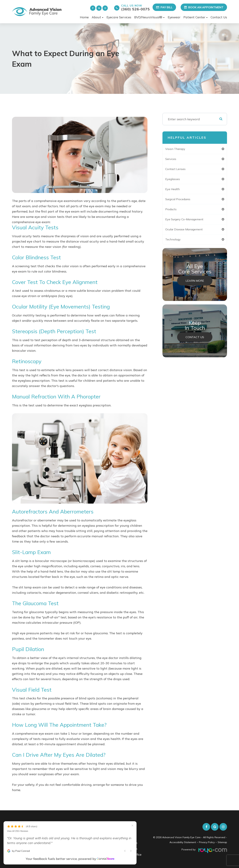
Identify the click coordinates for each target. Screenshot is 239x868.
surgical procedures (183, 201)
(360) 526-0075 (135, 7)
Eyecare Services (119, 17)
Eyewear (174, 17)
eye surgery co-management (190, 222)
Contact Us (219, 17)
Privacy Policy (207, 842)
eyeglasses (176, 180)
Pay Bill (164, 7)
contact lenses (179, 170)
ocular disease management (189, 232)
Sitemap (222, 842)
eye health (176, 190)
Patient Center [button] (196, 17)
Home (84, 17)
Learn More (195, 284)
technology (176, 242)
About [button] (98, 17)
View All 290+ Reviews (18, 814)
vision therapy (179, 149)
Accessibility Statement (183, 842)
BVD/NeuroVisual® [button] (149, 17)
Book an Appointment (204, 7)
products (175, 211)
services (174, 159)
